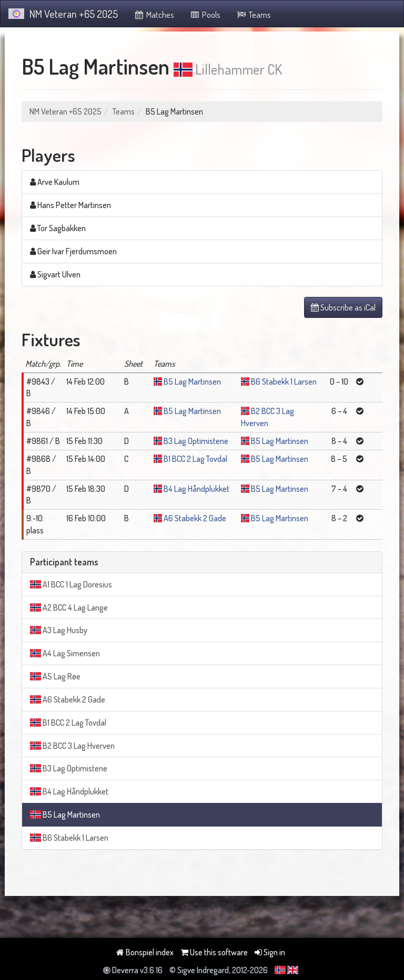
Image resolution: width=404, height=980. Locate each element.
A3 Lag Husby (59, 630)
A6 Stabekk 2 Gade (195, 518)
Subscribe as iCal (343, 307)
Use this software (214, 952)
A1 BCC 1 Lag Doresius (71, 584)
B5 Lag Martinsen (192, 381)
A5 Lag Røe (55, 676)
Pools (205, 15)
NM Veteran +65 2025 (63, 14)
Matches (154, 15)
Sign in (270, 952)
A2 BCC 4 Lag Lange (69, 607)
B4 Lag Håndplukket (196, 489)
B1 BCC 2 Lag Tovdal (195, 459)
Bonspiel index (145, 952)
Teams (254, 15)
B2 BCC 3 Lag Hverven (72, 746)
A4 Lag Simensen (65, 653)
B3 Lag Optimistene (196, 441)
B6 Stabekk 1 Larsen (284, 381)
